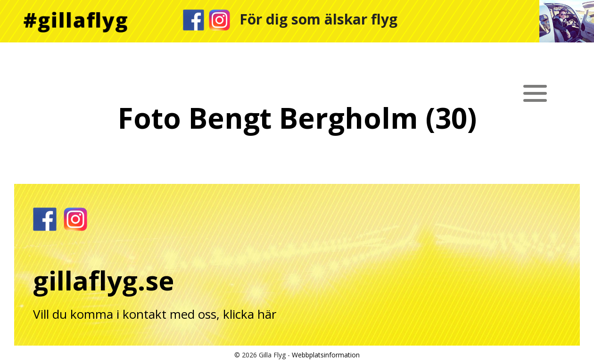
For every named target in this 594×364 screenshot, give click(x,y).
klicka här (250, 314)
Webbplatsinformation (326, 355)
